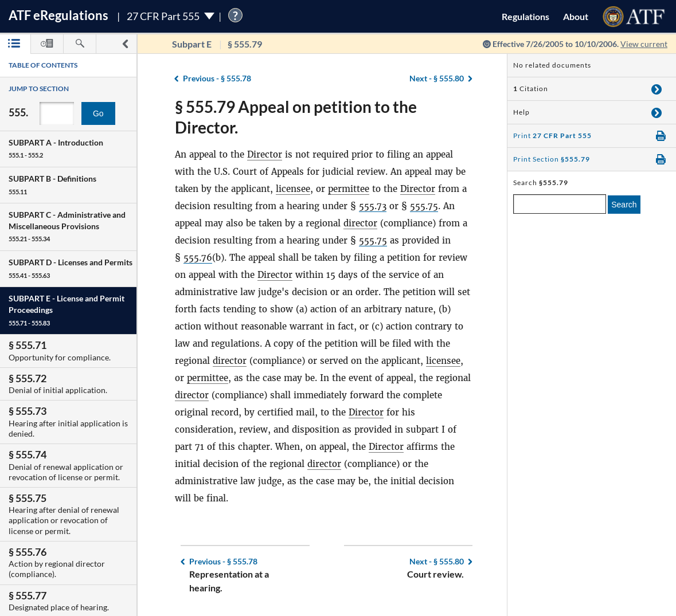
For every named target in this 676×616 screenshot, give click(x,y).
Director (265, 154)
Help (521, 112)
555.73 (373, 206)
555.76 (198, 258)
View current (644, 44)
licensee (293, 189)
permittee (349, 189)
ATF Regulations (58, 15)
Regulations (525, 16)
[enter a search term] (560, 204)
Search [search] (624, 205)
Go (98, 113)
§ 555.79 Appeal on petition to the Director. (296, 117)
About (576, 16)
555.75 (424, 206)
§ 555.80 (437, 78)
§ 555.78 (217, 78)
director (360, 223)
